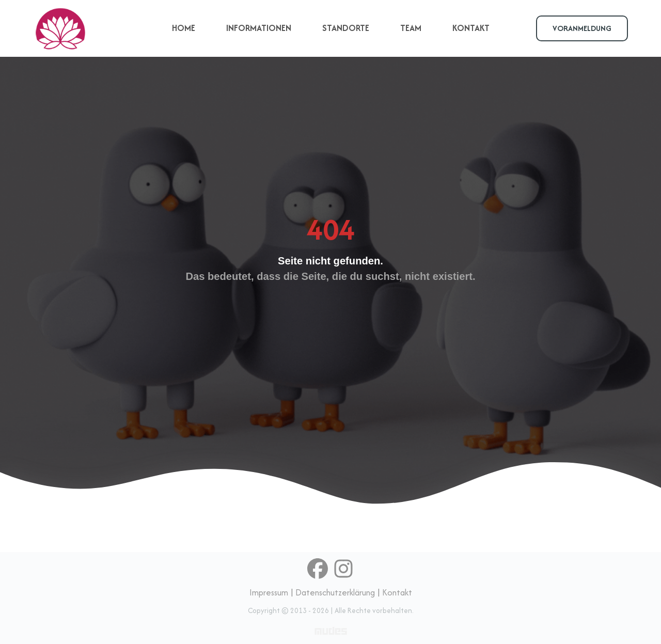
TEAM (411, 28)
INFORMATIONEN (259, 28)
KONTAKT (471, 28)
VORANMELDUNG (582, 28)
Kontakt (397, 592)
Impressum (269, 592)
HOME (184, 28)
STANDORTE (346, 28)
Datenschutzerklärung (335, 592)
